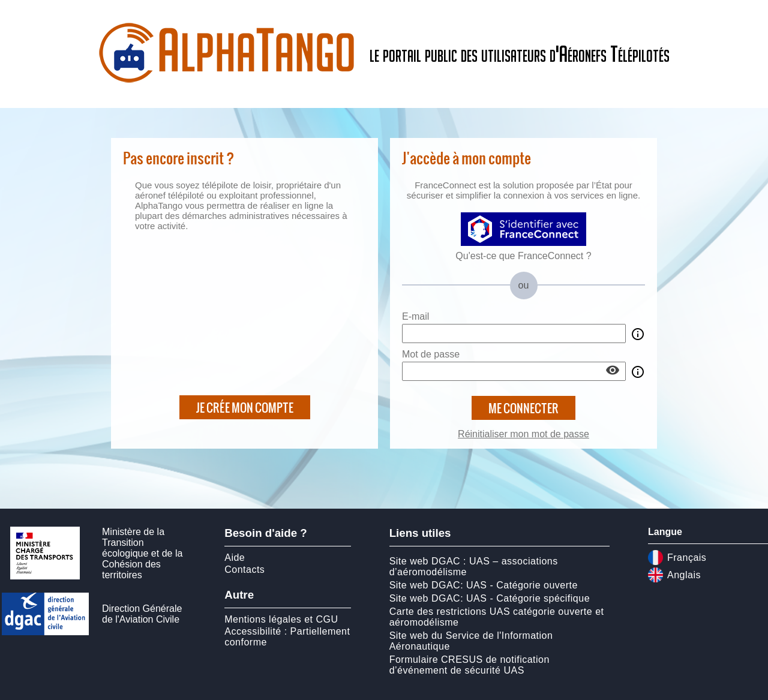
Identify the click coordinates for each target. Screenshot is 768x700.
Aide (235, 558)
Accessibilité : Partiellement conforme (287, 637)
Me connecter (523, 408)
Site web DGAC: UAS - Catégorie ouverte (484, 585)
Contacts (244, 570)
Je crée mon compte (245, 407)
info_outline (638, 334)
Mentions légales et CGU (281, 619)
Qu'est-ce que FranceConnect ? (523, 256)
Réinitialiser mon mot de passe (523, 434)
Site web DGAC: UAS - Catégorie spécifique (490, 598)
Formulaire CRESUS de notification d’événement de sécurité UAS (469, 665)
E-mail (415, 316)
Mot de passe (431, 354)
